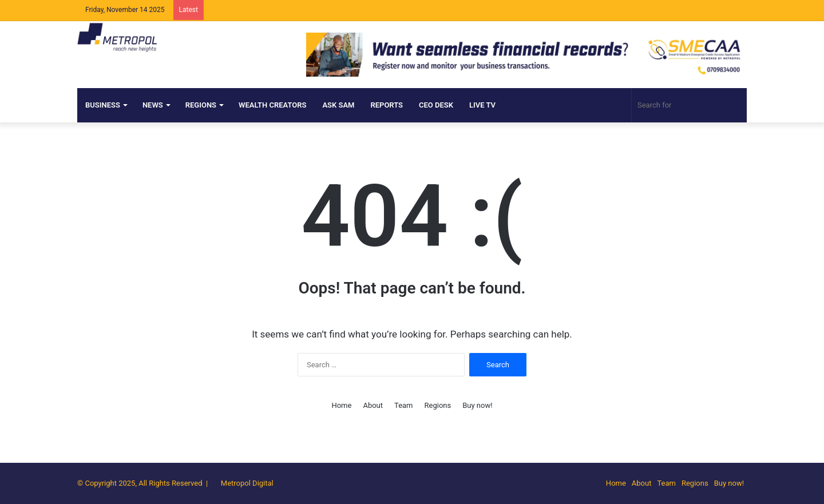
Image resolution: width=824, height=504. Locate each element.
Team (404, 405)
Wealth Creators (272, 105)
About (373, 405)
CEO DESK (436, 105)
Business (103, 105)
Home (341, 405)
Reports (387, 105)
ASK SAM (338, 105)
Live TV (482, 105)
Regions (201, 105)
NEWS (153, 105)
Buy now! (477, 405)
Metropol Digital (247, 483)
